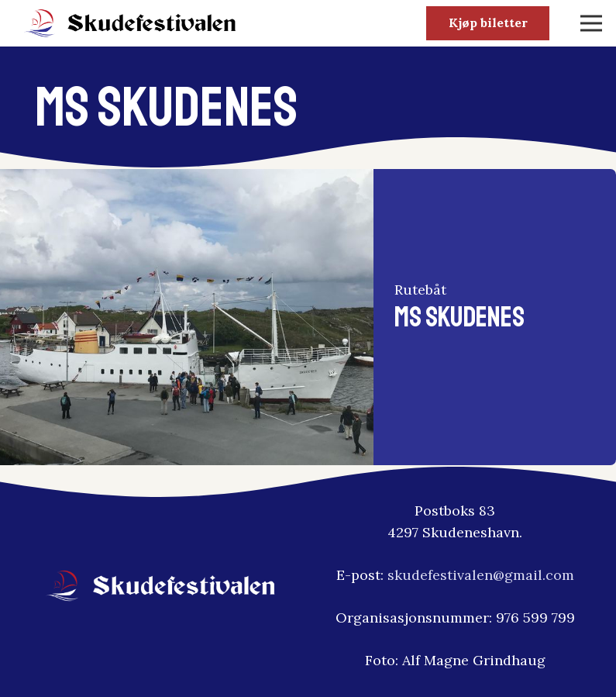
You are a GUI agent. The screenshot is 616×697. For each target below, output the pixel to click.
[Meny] (592, 23)
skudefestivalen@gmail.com (481, 575)
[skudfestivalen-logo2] (131, 24)
